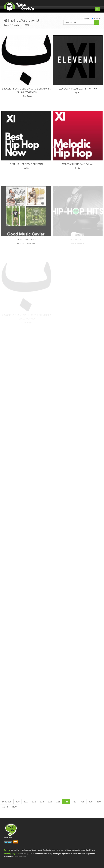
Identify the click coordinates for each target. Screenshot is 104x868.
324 (50, 802)
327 (74, 802)
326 (66, 802)
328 (82, 802)
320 (18, 802)
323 (42, 802)
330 (99, 802)
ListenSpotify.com (12, 854)
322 (34, 802)
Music (86, 18)
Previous (7, 802)
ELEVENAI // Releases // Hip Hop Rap (78, 89)
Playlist (96, 18)
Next (15, 807)
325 (58, 802)
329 (90, 802)
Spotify (7, 850)
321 (26, 802)
